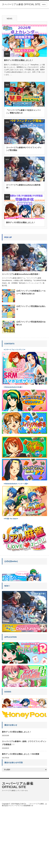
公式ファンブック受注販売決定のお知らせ (31, 383)
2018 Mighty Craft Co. (19, 863)
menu (44, 4)
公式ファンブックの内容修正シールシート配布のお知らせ (31, 352)
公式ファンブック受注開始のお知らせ (31, 367)
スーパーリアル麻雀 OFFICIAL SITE (18, 845)
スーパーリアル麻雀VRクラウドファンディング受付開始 (24, 208)
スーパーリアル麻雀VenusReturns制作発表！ (23, 246)
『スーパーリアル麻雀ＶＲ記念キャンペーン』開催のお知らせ (24, 171)
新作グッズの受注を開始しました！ (19, 120)
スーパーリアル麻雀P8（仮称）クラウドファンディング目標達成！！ (24, 802)
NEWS (10, 78)
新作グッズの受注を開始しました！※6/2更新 (21, 814)
